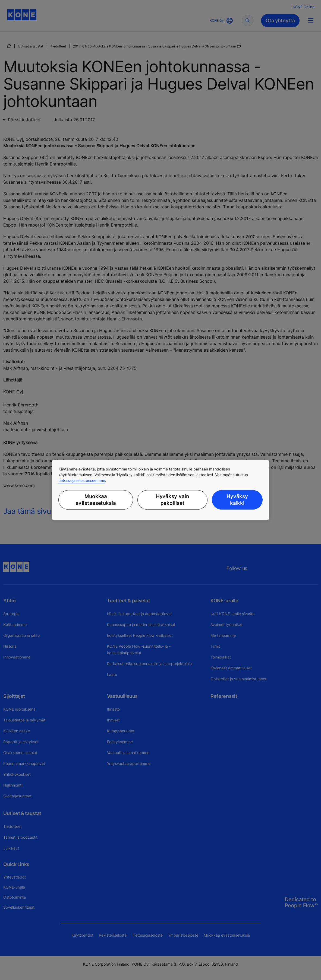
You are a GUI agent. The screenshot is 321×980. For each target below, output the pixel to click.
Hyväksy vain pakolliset (173, 500)
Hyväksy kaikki (237, 500)
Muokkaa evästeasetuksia (96, 500)
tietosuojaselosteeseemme (82, 480)
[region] (160, 490)
